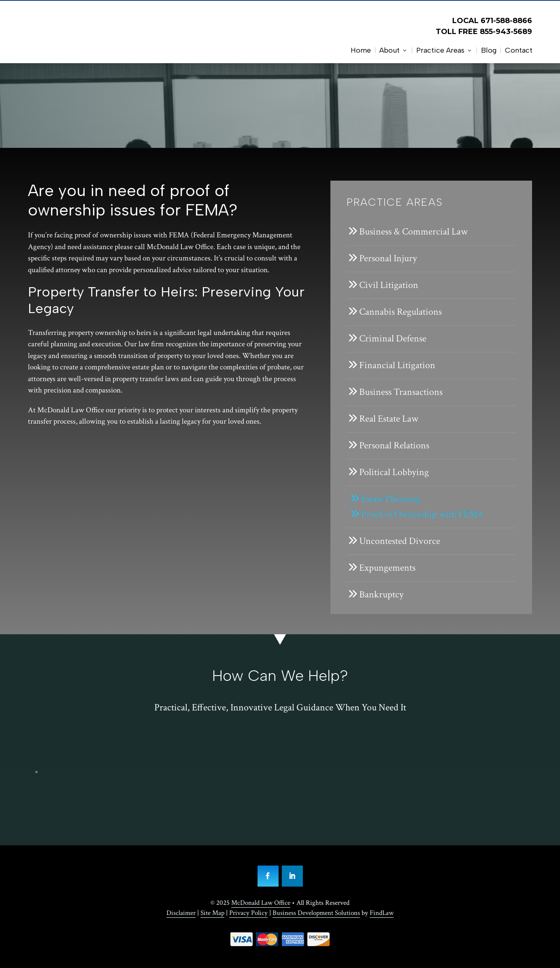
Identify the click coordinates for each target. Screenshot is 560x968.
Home (361, 50)
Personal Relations (394, 445)
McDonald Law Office (261, 903)
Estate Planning (391, 499)
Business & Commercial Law (413, 231)
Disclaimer (181, 913)
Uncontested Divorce (400, 541)
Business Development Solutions (316, 913)
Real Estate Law (389, 419)
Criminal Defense (393, 338)
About (390, 50)
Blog (489, 50)
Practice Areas (440, 50)
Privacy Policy (248, 913)
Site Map (212, 913)
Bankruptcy (381, 594)
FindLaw (382, 913)
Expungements (387, 568)
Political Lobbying (394, 472)
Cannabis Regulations (400, 312)
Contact (519, 50)
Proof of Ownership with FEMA (422, 514)
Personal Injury (388, 258)
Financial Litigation (397, 365)
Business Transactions (401, 392)
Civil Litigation (389, 285)
